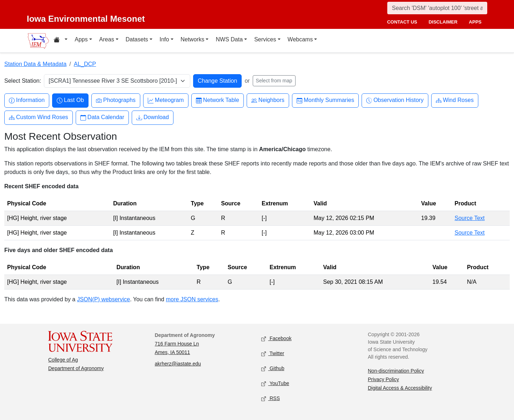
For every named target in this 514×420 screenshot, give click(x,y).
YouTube (275, 384)
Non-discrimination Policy (396, 371)
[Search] (437, 8)
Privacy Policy (384, 379)
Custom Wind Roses (39, 117)
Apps (81, 39)
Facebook (276, 339)
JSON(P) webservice (104, 299)
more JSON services (192, 299)
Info (164, 39)
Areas (107, 39)
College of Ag (63, 360)
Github (273, 369)
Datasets (137, 39)
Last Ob (70, 100)
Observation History (395, 100)
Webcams (300, 39)
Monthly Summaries (325, 100)
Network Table (218, 100)
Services (265, 39)
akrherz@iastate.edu (178, 364)
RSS (271, 399)
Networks (193, 39)
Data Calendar (102, 117)
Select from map (274, 81)
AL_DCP (85, 64)
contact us (402, 22)
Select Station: (23, 81)
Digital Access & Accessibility (400, 388)
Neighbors (268, 100)
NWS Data (229, 39)
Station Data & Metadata (35, 64)
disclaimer (443, 22)
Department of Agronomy (76, 368)
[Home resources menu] (61, 41)
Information (27, 100)
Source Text (470, 218)
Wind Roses (455, 100)
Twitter (273, 354)
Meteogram (166, 100)
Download (153, 117)
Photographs (116, 100)
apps (475, 22)
